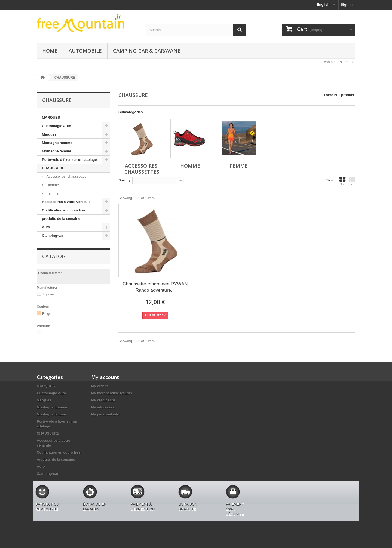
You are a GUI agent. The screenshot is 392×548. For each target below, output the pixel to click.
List (352, 181)
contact (330, 62)
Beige (47, 314)
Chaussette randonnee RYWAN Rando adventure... (155, 287)
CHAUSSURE (53, 168)
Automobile (85, 51)
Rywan (49, 294)
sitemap (346, 62)
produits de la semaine (61, 219)
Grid (342, 181)
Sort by (125, 180)
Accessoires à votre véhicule (66, 202)
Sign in (347, 4)
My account (105, 377)
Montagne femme (56, 151)
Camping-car (53, 235)
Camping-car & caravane (147, 51)
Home (50, 51)
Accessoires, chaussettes (66, 176)
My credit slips (103, 400)
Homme (52, 185)
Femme (52, 193)
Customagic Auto (56, 126)
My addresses (103, 407)
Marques (49, 134)
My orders (100, 386)
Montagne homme (57, 143)
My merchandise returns (112, 393)
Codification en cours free (64, 210)
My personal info (105, 414)
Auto (46, 227)
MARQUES (51, 117)
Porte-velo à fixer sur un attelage (69, 160)
